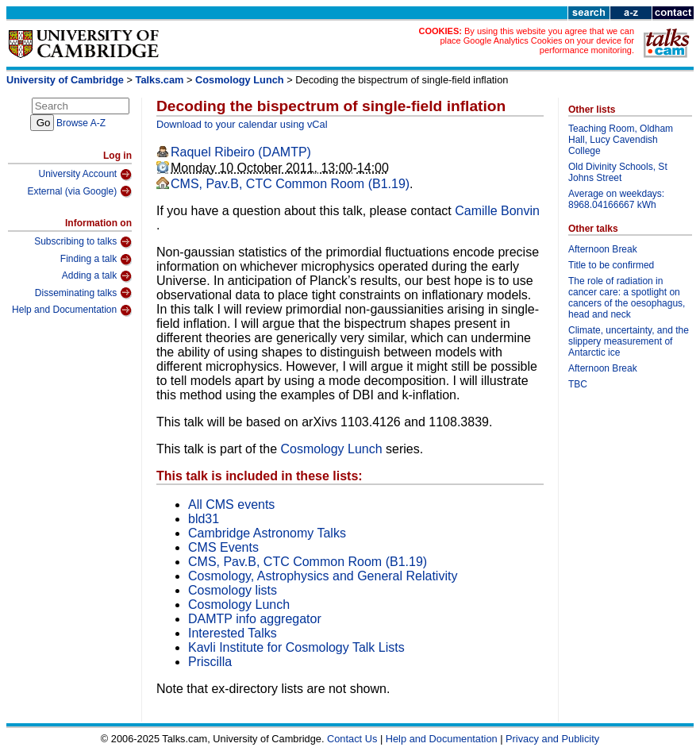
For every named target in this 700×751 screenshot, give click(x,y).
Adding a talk (97, 276)
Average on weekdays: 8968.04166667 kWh (616, 199)
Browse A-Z (81, 123)
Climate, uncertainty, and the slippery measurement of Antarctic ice (629, 341)
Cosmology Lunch (240, 80)
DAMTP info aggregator (255, 619)
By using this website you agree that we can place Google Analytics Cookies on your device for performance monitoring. (537, 40)
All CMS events (231, 505)
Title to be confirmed (611, 265)
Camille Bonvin (497, 211)
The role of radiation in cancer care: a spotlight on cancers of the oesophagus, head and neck (627, 298)
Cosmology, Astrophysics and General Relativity (323, 576)
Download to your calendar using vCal (242, 124)
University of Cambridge (65, 80)
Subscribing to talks (83, 242)
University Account (85, 175)
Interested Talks (233, 633)
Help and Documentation (72, 310)
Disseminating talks (83, 293)
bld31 (204, 519)
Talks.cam (160, 80)
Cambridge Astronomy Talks (267, 533)
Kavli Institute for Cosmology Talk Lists (296, 647)
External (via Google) (79, 191)
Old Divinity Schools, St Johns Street (618, 172)
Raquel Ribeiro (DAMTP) (241, 152)
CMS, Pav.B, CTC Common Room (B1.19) (290, 184)
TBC (578, 384)
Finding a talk (96, 260)
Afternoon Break (603, 249)
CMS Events (223, 547)
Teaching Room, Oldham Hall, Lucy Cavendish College (621, 140)
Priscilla (210, 662)
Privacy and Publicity (552, 739)
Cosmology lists (233, 590)
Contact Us (352, 739)
